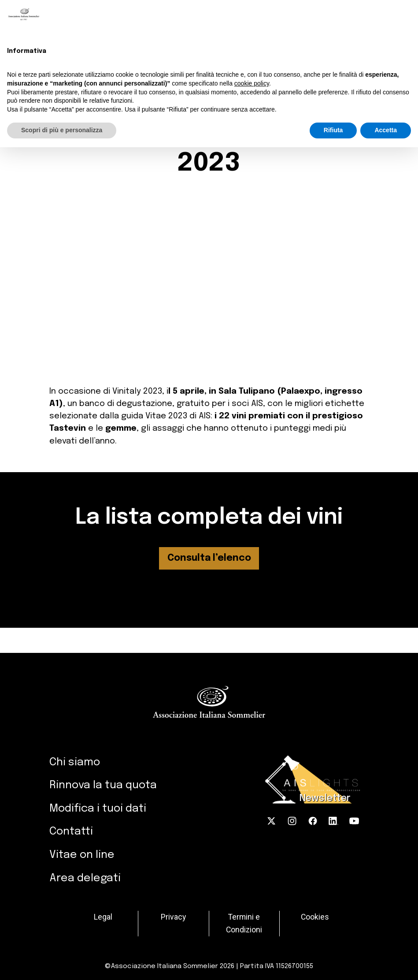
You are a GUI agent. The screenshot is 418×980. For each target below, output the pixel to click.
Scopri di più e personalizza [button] (62, 130)
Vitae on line (82, 855)
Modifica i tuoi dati (98, 809)
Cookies (315, 917)
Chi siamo (75, 762)
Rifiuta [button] (333, 130)
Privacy (173, 917)
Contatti (71, 831)
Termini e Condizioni (244, 923)
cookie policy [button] (252, 83)
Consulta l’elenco (209, 558)
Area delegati (85, 878)
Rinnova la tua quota (103, 785)
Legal (103, 917)
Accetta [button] (386, 130)
